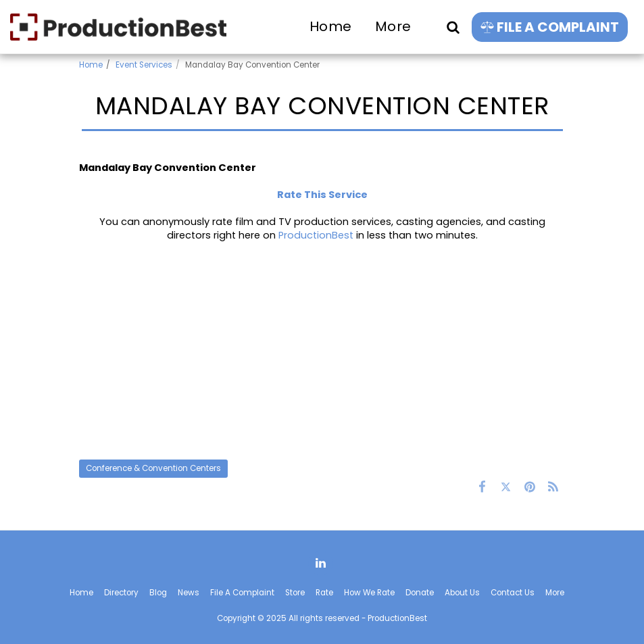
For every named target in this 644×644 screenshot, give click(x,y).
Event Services (144, 65)
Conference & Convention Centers (153, 468)
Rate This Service (322, 195)
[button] (453, 27)
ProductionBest (316, 235)
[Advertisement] (322, 351)
